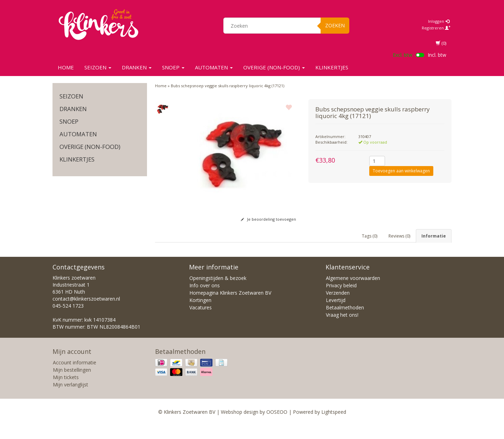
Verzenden (338, 307)
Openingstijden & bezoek (218, 292)
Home (66, 67)
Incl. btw (437, 55)
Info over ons (205, 299)
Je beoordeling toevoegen (268, 219)
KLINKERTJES (332, 67)
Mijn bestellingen (72, 384)
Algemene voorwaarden (353, 292)
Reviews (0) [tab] (399, 236)
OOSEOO (277, 426)
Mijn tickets (66, 391)
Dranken (137, 67)
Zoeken (335, 25)
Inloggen (439, 21)
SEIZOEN (98, 67)
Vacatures (201, 321)
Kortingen (200, 314)
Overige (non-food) (274, 67)
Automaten (214, 67)
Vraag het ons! (342, 329)
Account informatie (75, 376)
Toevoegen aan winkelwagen (401, 171)
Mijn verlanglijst (71, 399)
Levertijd (336, 314)
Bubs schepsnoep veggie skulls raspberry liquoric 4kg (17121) (227, 86)
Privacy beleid (341, 299)
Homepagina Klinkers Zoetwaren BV (230, 307)
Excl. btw (402, 55)
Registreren (436, 28)
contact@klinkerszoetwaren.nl (86, 313)
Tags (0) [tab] (370, 236)
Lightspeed (334, 426)
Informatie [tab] (434, 236)
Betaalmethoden (345, 321)
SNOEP (173, 67)
